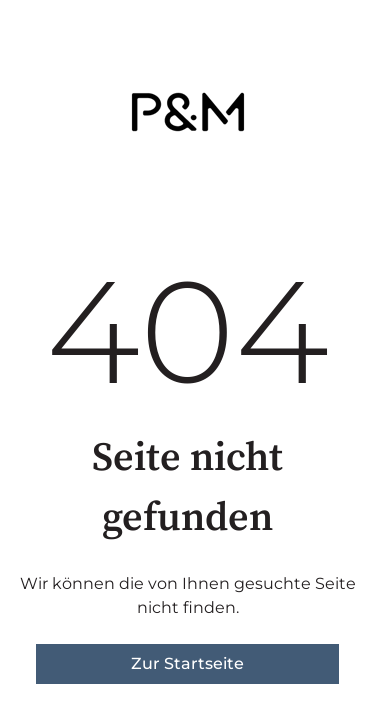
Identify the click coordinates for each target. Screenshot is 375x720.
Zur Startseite (187, 663)
